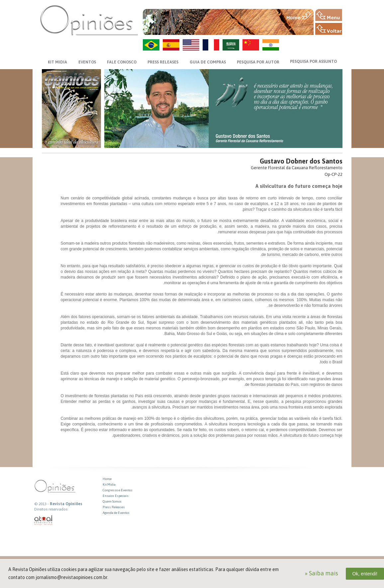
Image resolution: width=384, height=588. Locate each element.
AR (231, 45)
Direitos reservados (51, 509)
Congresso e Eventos (118, 490)
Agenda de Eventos (116, 513)
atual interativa (44, 520)
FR (211, 45)
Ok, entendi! (365, 574)
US (191, 45)
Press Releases (114, 507)
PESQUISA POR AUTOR (258, 62)
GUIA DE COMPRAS (208, 62)
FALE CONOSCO (122, 62)
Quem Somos (112, 501)
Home (107, 479)
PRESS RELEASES (163, 62)
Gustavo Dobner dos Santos (301, 161)
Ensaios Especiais (116, 496)
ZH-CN (251, 45)
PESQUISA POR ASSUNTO (313, 61)
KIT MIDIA (57, 62)
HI (271, 45)
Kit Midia (109, 484)
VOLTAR (329, 29)
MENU (329, 15)
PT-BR (151, 45)
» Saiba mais (321, 573)
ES (171, 45)
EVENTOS (87, 62)
